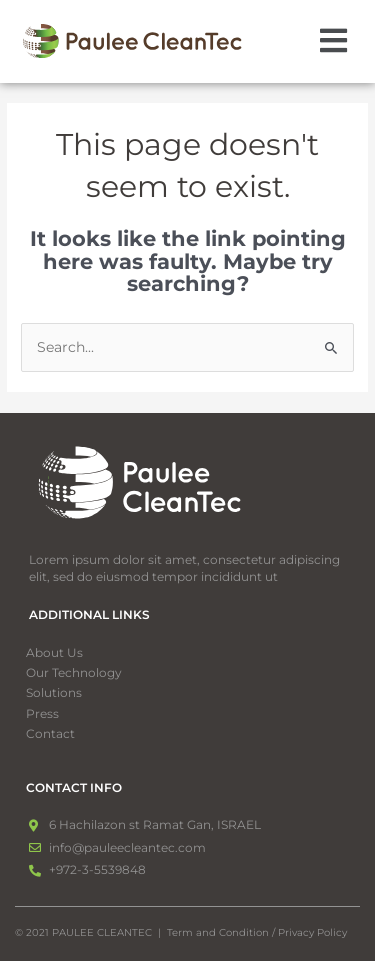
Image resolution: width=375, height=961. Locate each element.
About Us (54, 652)
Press (42, 713)
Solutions (65, 693)
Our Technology (74, 672)
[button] (333, 42)
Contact (50, 733)
